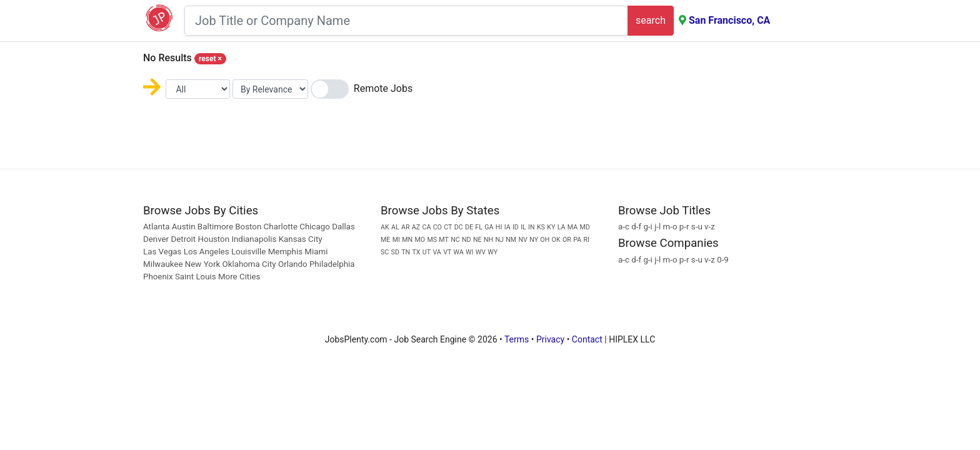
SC (385, 252)
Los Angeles (207, 252)
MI (396, 240)
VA (437, 252)
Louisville (249, 252)
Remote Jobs (383, 88)
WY (492, 252)
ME (385, 240)
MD (584, 227)
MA (572, 227)
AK (385, 227)
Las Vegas (162, 252)
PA (577, 240)
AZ (416, 227)
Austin (184, 227)
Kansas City (301, 239)
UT (427, 252)
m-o (670, 227)
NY (534, 240)
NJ (499, 240)
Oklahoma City (249, 264)
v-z (710, 227)
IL (523, 227)
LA (562, 227)
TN (406, 252)
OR (567, 240)
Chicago (315, 227)
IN (532, 227)
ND (467, 240)
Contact (587, 339)
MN (407, 240)
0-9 (723, 260)
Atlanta (156, 227)
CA (426, 227)
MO (420, 240)
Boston (248, 227)
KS (541, 227)
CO (437, 227)
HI (499, 227)
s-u (697, 227)
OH (545, 240)
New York (202, 264)
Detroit (183, 239)
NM (511, 240)
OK (556, 240)
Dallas (343, 227)
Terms (517, 339)
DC (459, 227)
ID (516, 227)
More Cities (239, 277)
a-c (624, 227)
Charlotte (281, 227)
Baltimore (215, 227)
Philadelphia (332, 264)
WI (469, 252)
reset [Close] (210, 59)
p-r (684, 227)
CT (448, 227)
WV (481, 252)
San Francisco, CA (729, 20)
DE (469, 227)
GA (489, 227)
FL (479, 227)
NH (488, 240)
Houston (214, 239)
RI (586, 240)
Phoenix (158, 277)
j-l (657, 227)
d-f (636, 227)
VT (447, 252)
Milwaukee (164, 264)
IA (507, 227)
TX (417, 252)
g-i (647, 227)
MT (444, 240)
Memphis (285, 252)
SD (395, 252)
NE (477, 240)
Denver (156, 239)
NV (522, 240)
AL (395, 227)
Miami (316, 252)
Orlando (293, 264)
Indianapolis (254, 239)
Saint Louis (196, 277)
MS (432, 240)
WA (459, 252)
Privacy (550, 339)
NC (455, 240)
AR (406, 227)
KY (551, 227)
